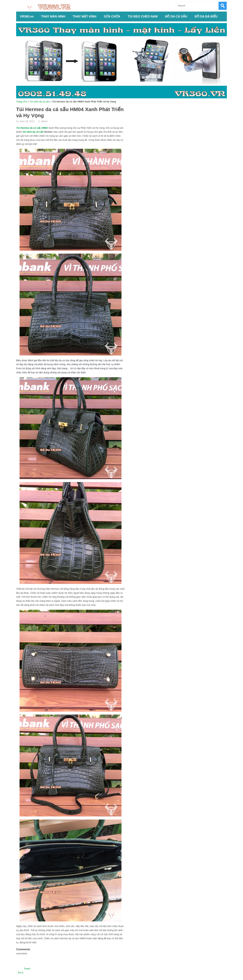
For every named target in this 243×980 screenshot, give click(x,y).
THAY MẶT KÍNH (85, 16)
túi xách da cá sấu (33, 132)
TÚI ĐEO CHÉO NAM (143, 16)
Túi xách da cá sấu (40, 102)
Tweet (27, 969)
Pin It (21, 973)
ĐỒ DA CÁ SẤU (176, 16)
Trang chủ (22, 102)
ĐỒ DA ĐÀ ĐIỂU (206, 16)
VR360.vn (27, 16)
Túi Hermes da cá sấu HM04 (32, 128)
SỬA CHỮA (112, 16)
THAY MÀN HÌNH (53, 16)
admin (44, 121)
